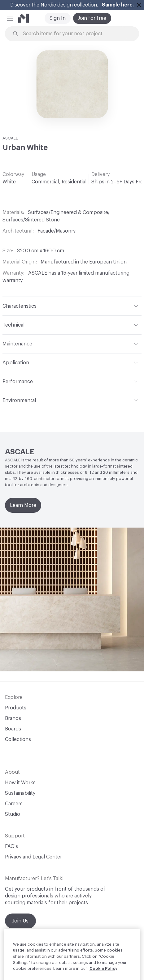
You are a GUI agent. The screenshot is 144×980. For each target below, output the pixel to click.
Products (16, 708)
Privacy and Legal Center (33, 857)
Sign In (58, 18)
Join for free (92, 18)
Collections (18, 739)
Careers (14, 804)
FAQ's (11, 846)
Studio (13, 814)
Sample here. (118, 5)
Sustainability (20, 793)
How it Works (20, 783)
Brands (13, 718)
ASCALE (10, 138)
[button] (10, 18)
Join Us (20, 921)
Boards (13, 729)
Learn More (23, 505)
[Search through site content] (76, 34)
